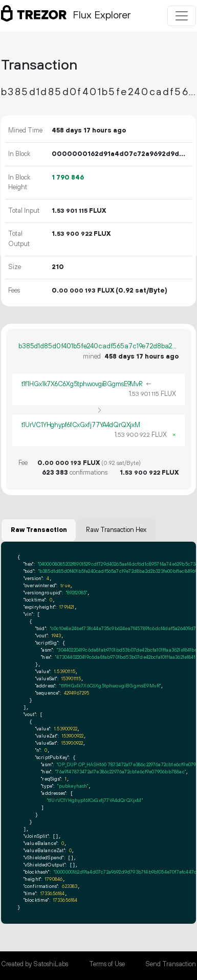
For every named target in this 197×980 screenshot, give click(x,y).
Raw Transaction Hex (116, 530)
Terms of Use (107, 964)
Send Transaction (171, 964)
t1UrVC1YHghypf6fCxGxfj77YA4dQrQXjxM (81, 425)
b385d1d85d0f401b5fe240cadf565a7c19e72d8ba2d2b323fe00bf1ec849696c (98, 346)
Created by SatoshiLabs (35, 964)
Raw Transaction (39, 530)
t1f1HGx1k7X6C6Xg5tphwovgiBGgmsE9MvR (82, 384)
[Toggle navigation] (182, 16)
